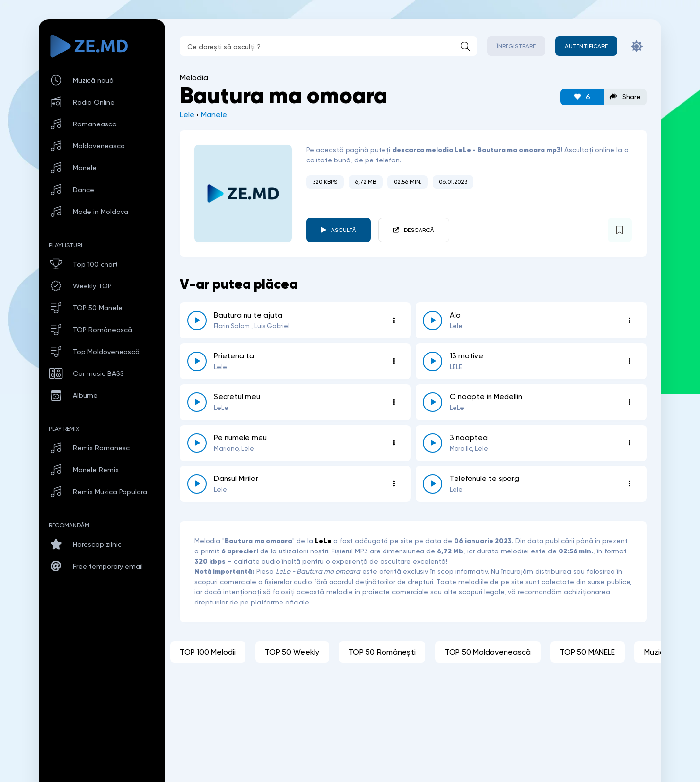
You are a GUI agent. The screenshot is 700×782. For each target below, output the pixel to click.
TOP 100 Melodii (208, 652)
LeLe (323, 541)
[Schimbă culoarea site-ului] (637, 46)
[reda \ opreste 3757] (433, 443)
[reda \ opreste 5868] (197, 484)
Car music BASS (98, 373)
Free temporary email (108, 566)
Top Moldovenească (106, 352)
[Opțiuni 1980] (630, 402)
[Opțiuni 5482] (630, 320)
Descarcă (419, 230)
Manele (214, 115)
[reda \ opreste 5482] (433, 320)
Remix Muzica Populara (110, 492)
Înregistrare (516, 46)
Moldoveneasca (99, 146)
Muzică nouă (93, 80)
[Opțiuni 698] (394, 320)
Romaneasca (95, 124)
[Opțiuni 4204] (394, 402)
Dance (84, 190)
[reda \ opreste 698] (197, 320)
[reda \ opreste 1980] (433, 402)
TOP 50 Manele (98, 308)
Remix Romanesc (101, 448)
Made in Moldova (101, 212)
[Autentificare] (586, 46)
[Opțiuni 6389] (630, 361)
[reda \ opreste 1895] (197, 361)
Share (625, 97)
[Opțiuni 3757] (630, 443)
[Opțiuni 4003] (394, 443)
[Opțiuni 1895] (394, 361)
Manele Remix (96, 470)
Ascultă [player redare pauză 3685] (344, 230)
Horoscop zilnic (97, 544)
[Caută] (465, 46)
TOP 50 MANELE (587, 652)
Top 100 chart (95, 264)
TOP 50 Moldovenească (488, 652)
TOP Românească (103, 330)
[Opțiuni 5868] (394, 484)
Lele (187, 115)
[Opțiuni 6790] (630, 484)
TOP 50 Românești (382, 652)
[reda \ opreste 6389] (433, 361)
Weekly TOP (92, 286)
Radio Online (94, 102)
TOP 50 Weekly (292, 652)
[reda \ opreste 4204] (197, 402)
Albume (85, 395)
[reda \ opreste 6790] (433, 484)
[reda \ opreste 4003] (197, 443)
